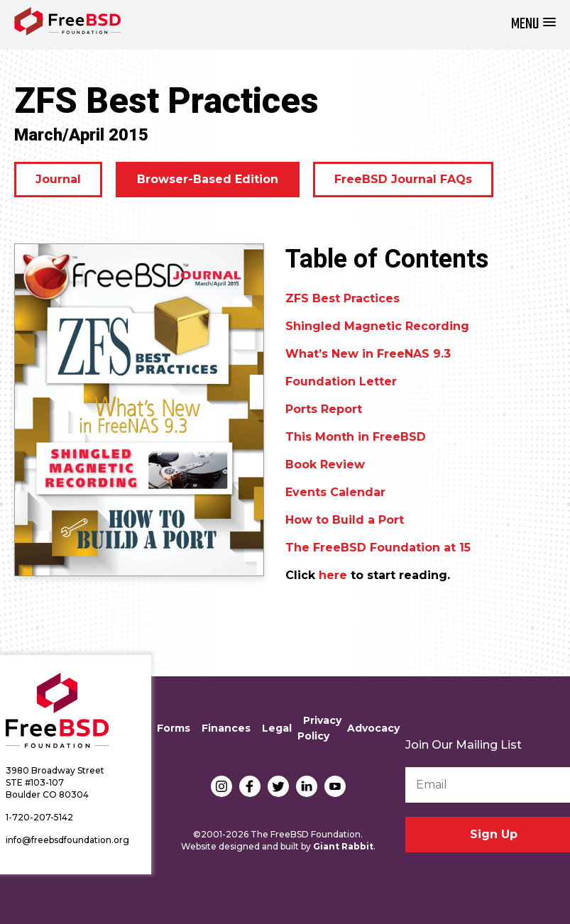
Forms (174, 728)
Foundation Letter (341, 381)
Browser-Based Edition (208, 179)
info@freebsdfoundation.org (67, 840)
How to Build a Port (345, 520)
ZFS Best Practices (342, 298)
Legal (277, 728)
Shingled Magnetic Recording (377, 326)
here (333, 575)
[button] (533, 24)
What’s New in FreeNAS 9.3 (368, 354)
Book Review (325, 464)
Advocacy (373, 728)
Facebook (250, 786)
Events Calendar (335, 492)
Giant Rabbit (343, 846)
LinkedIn (307, 786)
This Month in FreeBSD (356, 437)
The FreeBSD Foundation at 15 (378, 548)
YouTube (335, 786)
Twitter (278, 786)
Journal (58, 179)
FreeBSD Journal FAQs (403, 179)
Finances (226, 728)
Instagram (221, 786)
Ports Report (324, 409)
